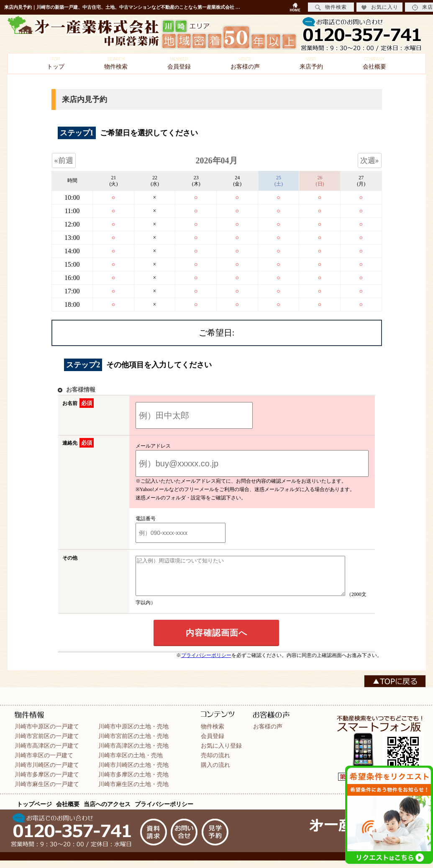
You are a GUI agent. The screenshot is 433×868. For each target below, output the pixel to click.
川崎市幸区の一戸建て (44, 763)
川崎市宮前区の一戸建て (47, 743)
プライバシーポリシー (206, 663)
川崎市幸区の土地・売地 (131, 763)
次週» (370, 160)
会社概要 (374, 63)
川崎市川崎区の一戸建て (47, 772)
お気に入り (380, 7)
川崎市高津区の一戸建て (47, 753)
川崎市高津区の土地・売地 (133, 753)
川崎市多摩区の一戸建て (47, 782)
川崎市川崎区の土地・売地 (133, 772)
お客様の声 (245, 63)
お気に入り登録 (221, 753)
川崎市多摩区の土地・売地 (133, 782)
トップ (56, 63)
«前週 (64, 160)
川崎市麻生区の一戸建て (47, 792)
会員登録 (179, 63)
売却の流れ (215, 763)
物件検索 (116, 63)
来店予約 (311, 63)
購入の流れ (215, 772)
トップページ (34, 812)
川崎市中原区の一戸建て (47, 734)
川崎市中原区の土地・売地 (133, 734)
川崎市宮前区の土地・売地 (133, 743)
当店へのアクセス (107, 812)
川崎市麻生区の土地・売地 (133, 792)
